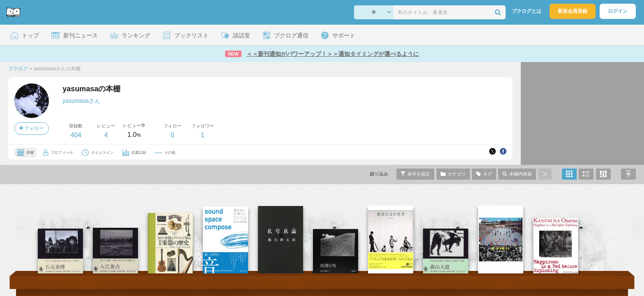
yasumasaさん (81, 101)
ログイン (618, 11)
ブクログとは (527, 11)
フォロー (32, 128)
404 (76, 135)
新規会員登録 (573, 11)
